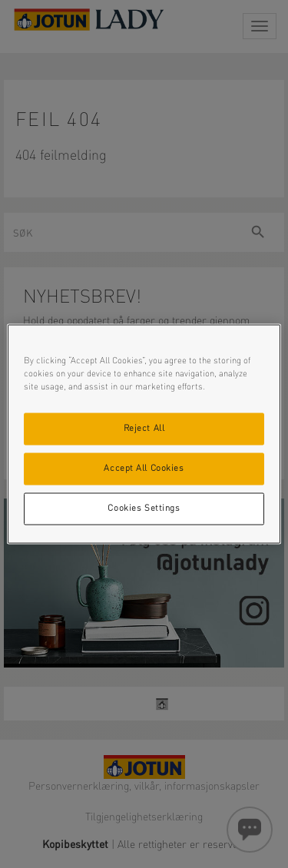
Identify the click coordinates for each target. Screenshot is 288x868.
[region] (144, 434)
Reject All (144, 429)
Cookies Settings (144, 509)
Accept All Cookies (144, 469)
